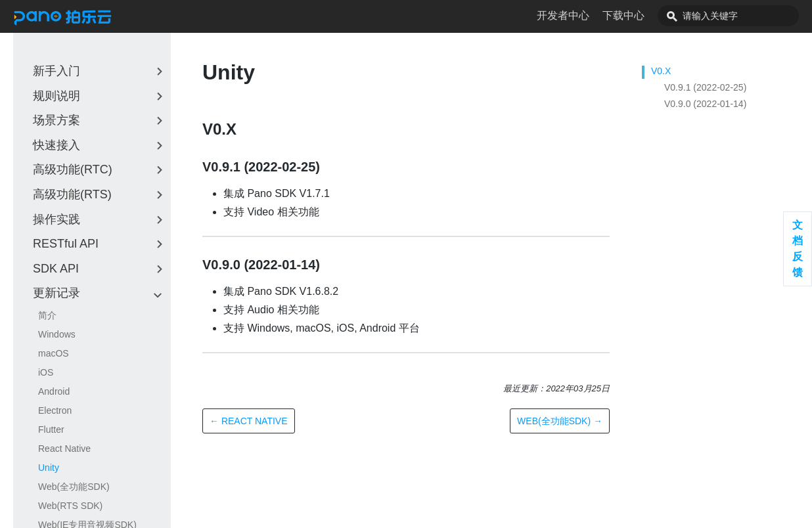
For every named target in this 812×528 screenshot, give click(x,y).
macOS (54, 353)
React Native (64, 449)
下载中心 (653, 15)
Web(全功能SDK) (74, 487)
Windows (57, 334)
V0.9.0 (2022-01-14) (705, 104)
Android (54, 391)
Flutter (51, 429)
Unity (49, 468)
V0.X (661, 71)
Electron (55, 410)
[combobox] (743, 16)
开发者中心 (593, 15)
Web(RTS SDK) (70, 506)
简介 (47, 315)
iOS (46, 372)
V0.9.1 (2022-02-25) (705, 87)
